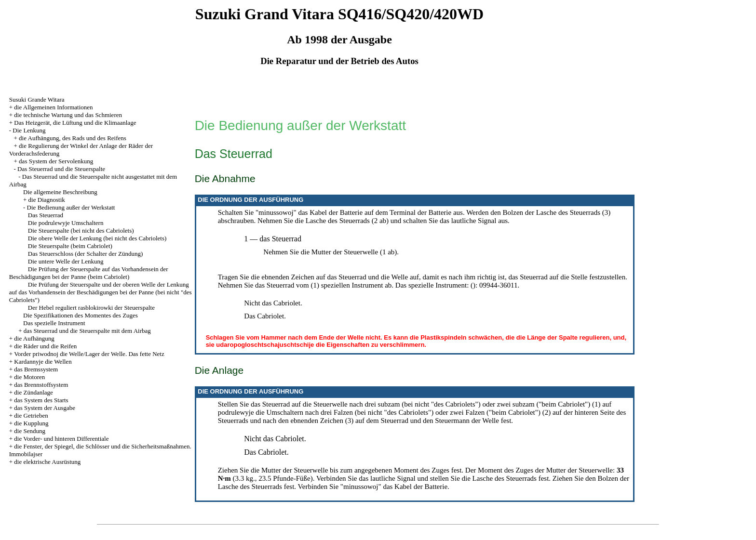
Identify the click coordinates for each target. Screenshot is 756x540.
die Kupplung (31, 423)
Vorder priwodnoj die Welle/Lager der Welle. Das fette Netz (89, 354)
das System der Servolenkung (56, 161)
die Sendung (30, 431)
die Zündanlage (34, 392)
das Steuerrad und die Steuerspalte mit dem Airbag (87, 331)
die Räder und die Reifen (45, 346)
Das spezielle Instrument (54, 323)
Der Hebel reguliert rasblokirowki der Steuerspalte (91, 308)
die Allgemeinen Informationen (53, 107)
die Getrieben (31, 415)
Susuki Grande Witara (37, 99)
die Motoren (29, 377)
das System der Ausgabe (45, 408)
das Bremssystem (36, 369)
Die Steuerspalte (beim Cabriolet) (70, 246)
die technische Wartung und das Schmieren (68, 115)
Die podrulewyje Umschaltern (66, 223)
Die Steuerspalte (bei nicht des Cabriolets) (81, 230)
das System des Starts (41, 400)
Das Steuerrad (46, 215)
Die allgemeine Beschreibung (60, 192)
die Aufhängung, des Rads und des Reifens (73, 138)
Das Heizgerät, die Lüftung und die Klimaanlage (75, 123)
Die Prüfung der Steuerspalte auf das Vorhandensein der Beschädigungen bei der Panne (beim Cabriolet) (89, 273)
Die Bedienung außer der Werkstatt (71, 207)
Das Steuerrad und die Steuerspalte (61, 169)
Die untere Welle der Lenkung (66, 261)
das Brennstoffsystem (41, 385)
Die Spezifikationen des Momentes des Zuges (81, 315)
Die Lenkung (29, 130)
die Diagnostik (47, 200)
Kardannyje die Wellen (43, 362)
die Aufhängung (34, 338)
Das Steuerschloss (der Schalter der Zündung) (86, 254)
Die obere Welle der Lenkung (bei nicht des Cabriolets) (97, 238)
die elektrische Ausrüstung (47, 462)
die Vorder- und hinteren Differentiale (61, 439)
